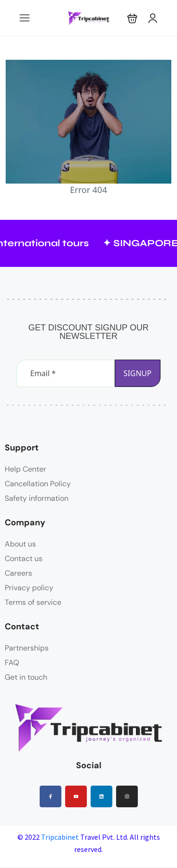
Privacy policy (29, 588)
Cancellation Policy (38, 484)
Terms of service (33, 602)
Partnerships (27, 648)
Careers (18, 573)
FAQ (12, 663)
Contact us (24, 559)
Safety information (37, 498)
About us (20, 544)
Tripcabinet (60, 837)
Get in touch (26, 677)
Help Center (25, 469)
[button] (132, 18)
